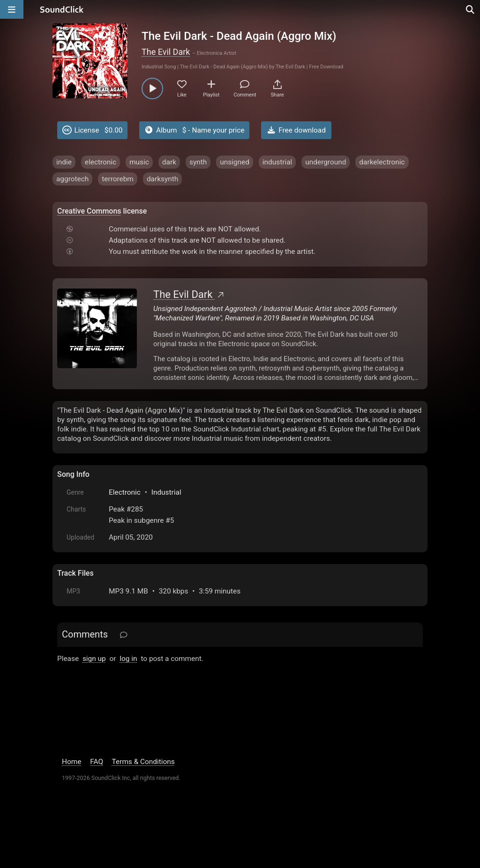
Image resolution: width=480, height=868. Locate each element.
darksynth (162, 179)
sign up (94, 659)
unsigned (235, 162)
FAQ (97, 762)
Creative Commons (89, 211)
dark (169, 162)
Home (71, 762)
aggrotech (72, 179)
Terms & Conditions (143, 762)
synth (198, 162)
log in (128, 659)
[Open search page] (471, 9)
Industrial (166, 492)
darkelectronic (382, 162)
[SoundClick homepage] (62, 9)
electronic (101, 162)
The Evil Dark (166, 52)
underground (326, 162)
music (139, 162)
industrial (277, 162)
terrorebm (118, 179)
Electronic (125, 492)
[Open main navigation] (12, 9)
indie (64, 162)
